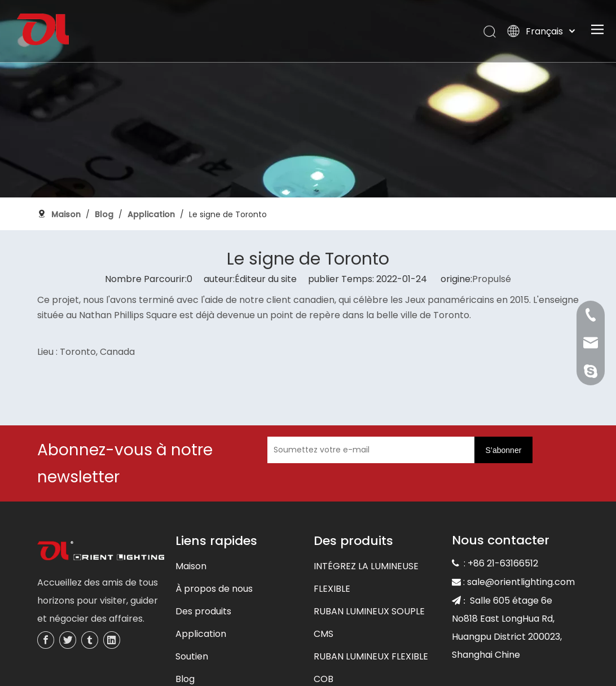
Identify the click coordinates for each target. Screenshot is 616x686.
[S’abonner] (504, 450)
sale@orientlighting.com (521, 582)
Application (201, 634)
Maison (191, 566)
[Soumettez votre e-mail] (384, 450)
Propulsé (492, 279)
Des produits (203, 611)
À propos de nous (214, 589)
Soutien (192, 656)
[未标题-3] (101, 552)
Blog (185, 679)
